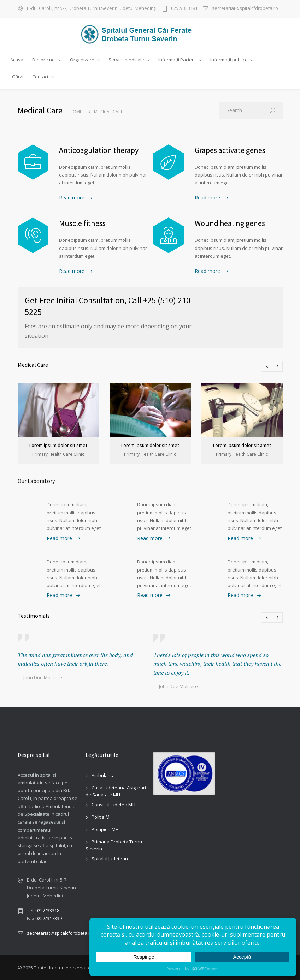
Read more (72, 198)
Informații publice (229, 60)
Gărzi (18, 77)
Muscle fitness (82, 223)
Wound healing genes (230, 223)
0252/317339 (49, 918)
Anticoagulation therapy (99, 150)
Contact (40, 77)
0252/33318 (47, 910)
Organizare (82, 60)
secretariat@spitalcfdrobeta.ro (245, 9)
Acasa (17, 60)
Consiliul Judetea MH (113, 804)
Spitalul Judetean (110, 858)
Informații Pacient (177, 60)
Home (76, 111)
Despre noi (44, 60)
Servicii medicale (126, 60)
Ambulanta (103, 775)
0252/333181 (184, 9)
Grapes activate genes (230, 150)
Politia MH (102, 816)
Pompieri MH (105, 829)
